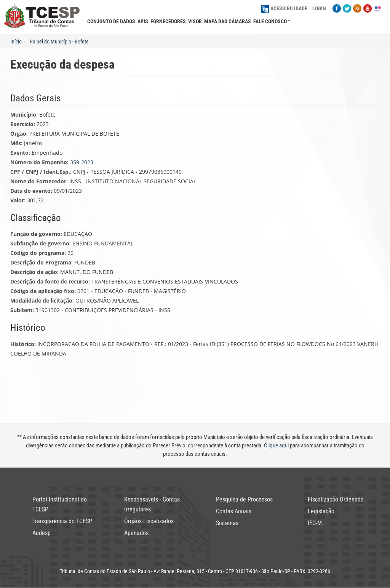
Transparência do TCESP (62, 521)
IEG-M (315, 523)
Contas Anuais (234, 511)
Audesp (42, 533)
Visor (195, 21)
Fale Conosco (270, 21)
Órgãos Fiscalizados (149, 521)
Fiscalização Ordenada (336, 499)
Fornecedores (168, 21)
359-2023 (82, 162)
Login (319, 8)
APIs (143, 21)
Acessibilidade (284, 8)
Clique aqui (276, 445)
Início (16, 42)
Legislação (321, 511)
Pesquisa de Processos (244, 499)
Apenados (136, 533)
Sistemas (227, 523)
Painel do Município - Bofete (59, 42)
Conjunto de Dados (111, 21)
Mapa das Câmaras (228, 21)
